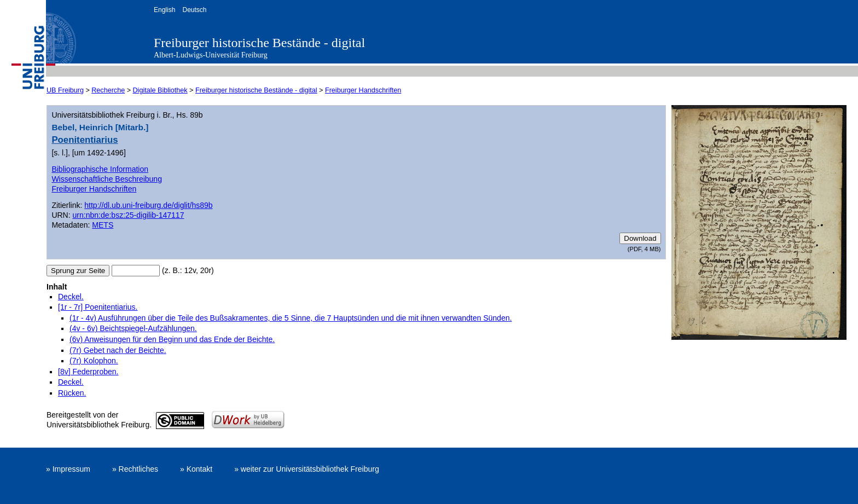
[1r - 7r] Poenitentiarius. (98, 307)
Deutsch (194, 10)
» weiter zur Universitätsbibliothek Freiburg (307, 469)
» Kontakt (196, 469)
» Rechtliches (135, 469)
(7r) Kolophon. (94, 361)
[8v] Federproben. (88, 372)
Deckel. (71, 297)
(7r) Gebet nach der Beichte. (118, 350)
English (164, 10)
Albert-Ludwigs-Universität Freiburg (211, 55)
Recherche (108, 90)
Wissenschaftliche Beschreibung (107, 179)
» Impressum (68, 469)
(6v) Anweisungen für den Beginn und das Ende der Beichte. (172, 339)
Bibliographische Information (100, 169)
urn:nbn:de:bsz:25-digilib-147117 (129, 215)
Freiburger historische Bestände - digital (259, 43)
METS (103, 225)
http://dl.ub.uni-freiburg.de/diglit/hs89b (148, 205)
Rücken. (72, 393)
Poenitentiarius (85, 140)
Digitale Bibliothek (160, 90)
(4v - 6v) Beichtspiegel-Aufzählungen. (133, 328)
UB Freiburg (65, 90)
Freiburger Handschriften (363, 90)
